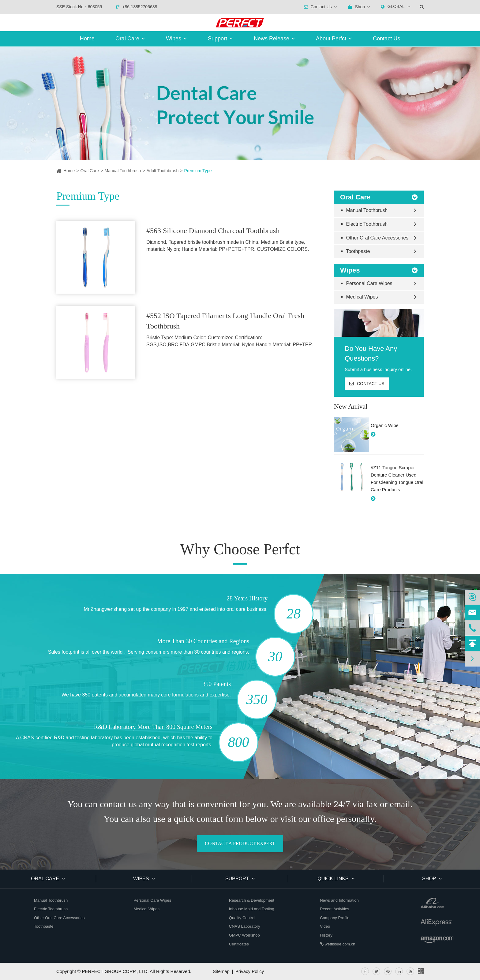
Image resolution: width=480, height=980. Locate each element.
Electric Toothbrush (364, 224)
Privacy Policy (250, 971)
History (326, 935)
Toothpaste (356, 251)
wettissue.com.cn (337, 944)
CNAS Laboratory (245, 926)
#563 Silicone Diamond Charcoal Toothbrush (213, 231)
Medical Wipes (360, 297)
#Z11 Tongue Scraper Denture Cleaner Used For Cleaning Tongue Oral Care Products (397, 479)
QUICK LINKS (336, 879)
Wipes (176, 39)
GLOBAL (396, 6)
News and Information (339, 900)
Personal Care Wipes (367, 283)
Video (325, 926)
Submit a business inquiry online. (378, 369)
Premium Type (198, 171)
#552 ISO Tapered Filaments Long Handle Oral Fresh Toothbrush (225, 321)
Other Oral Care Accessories (375, 238)
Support (220, 39)
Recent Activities (334, 909)
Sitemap (221, 971)
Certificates (239, 944)
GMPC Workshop (244, 935)
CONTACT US (367, 384)
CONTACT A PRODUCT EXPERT (240, 843)
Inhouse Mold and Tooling (252, 909)
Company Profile (335, 918)
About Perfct (334, 39)
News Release (274, 39)
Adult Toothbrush (162, 171)
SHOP (432, 879)
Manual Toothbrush (123, 171)
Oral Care (130, 39)
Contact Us (386, 39)
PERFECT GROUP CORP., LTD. (115, 971)
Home (87, 39)
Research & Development (252, 900)
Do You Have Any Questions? (371, 353)
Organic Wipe (385, 425)
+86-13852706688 (137, 7)
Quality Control (242, 918)
